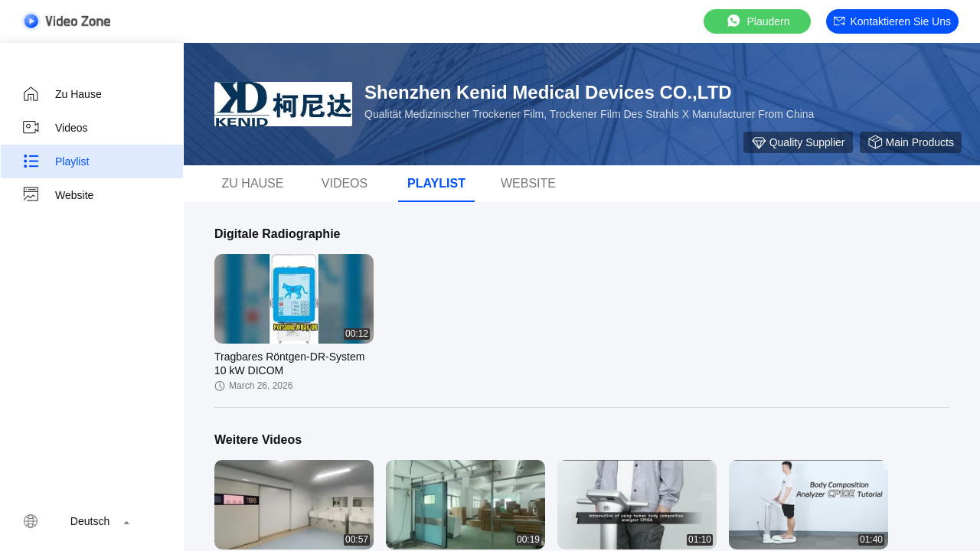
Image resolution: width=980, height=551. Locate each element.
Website (57, 195)
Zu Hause (62, 94)
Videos (55, 128)
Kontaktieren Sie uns (892, 21)
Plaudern (757, 21)
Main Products (911, 142)
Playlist (55, 161)
